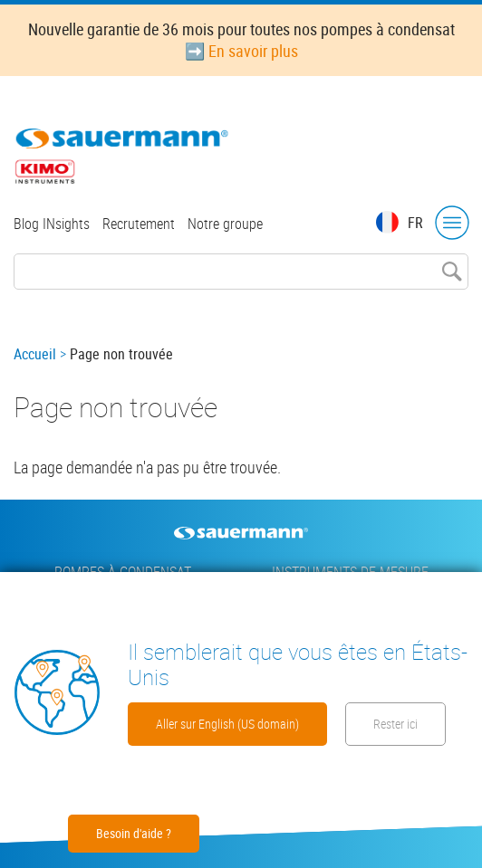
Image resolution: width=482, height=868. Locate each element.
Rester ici (395, 724)
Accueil (35, 354)
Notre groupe (225, 224)
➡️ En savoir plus (241, 51)
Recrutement (139, 224)
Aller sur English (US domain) (227, 724)
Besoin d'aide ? (134, 833)
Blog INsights (52, 224)
